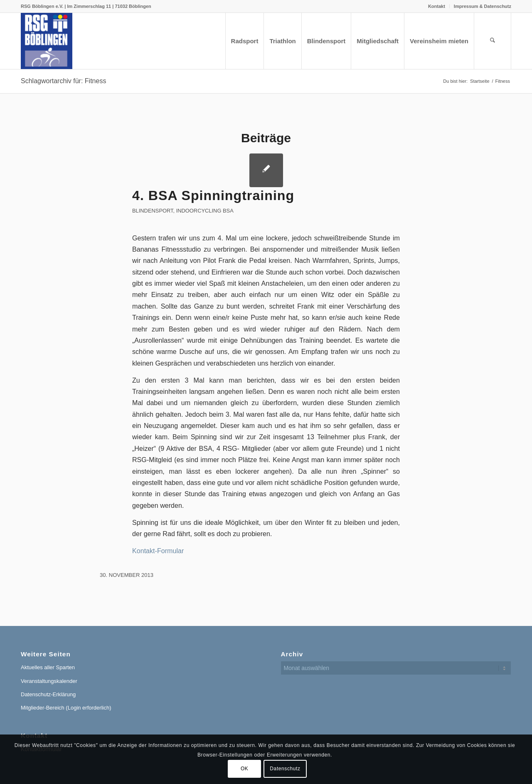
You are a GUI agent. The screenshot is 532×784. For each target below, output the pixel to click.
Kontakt (437, 6)
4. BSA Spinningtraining (213, 195)
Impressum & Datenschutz (483, 6)
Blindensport (153, 211)
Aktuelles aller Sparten (48, 667)
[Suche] (493, 41)
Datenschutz (285, 769)
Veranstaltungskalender (49, 681)
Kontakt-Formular (158, 551)
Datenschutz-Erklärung (48, 694)
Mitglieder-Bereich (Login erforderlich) (66, 708)
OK (245, 769)
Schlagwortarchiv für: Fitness (63, 81)
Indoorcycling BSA (205, 211)
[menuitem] (437, 6)
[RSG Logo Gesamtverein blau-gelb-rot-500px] (47, 41)
